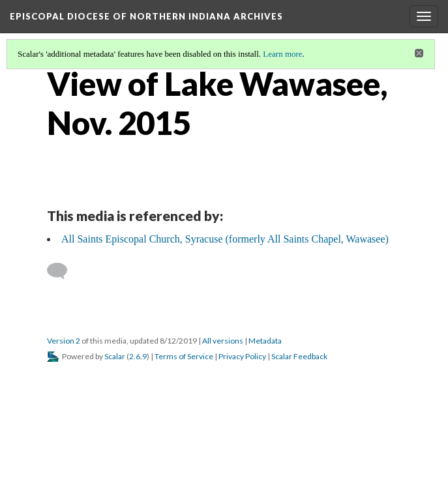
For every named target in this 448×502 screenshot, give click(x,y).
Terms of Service (184, 356)
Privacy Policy (242, 356)
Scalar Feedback (299, 356)
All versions (223, 341)
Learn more (282, 54)
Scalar (115, 356)
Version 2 (64, 341)
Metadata (265, 341)
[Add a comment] (63, 271)
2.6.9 (138, 356)
